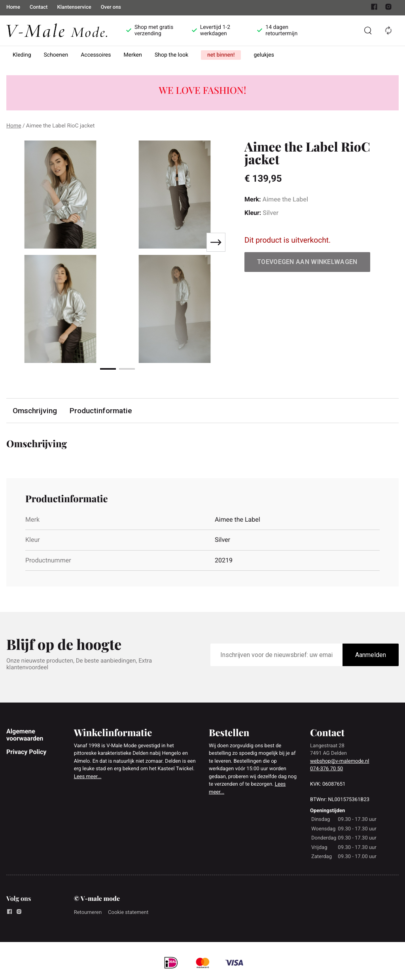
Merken (133, 55)
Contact (39, 7)
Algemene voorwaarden (25, 735)
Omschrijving (35, 411)
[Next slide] (216, 242)
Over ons (111, 7)
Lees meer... (88, 777)
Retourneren (88, 913)
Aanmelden (371, 655)
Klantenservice (74, 7)
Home (13, 7)
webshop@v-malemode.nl (340, 761)
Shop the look (171, 55)
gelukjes (264, 55)
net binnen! (221, 55)
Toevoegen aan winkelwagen (307, 262)
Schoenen (56, 55)
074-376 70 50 (326, 769)
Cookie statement (128, 913)
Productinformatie (101, 411)
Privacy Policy (26, 752)
